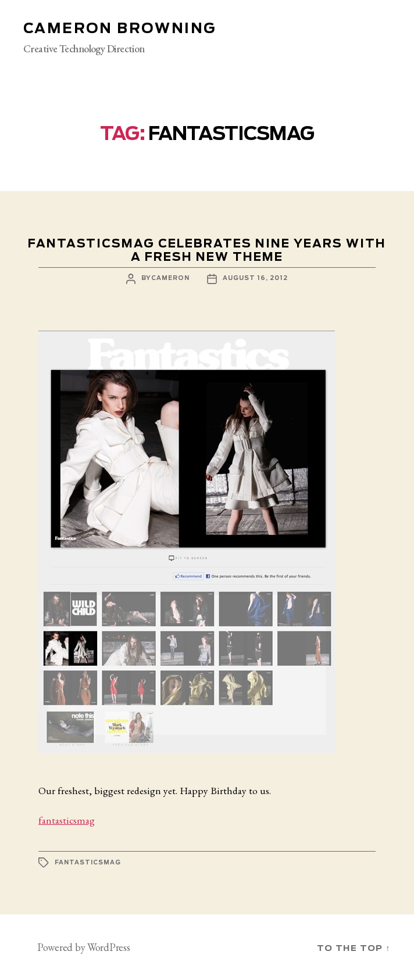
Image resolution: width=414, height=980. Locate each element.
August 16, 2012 (255, 278)
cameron (170, 278)
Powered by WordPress (84, 947)
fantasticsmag (67, 820)
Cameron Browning (119, 29)
